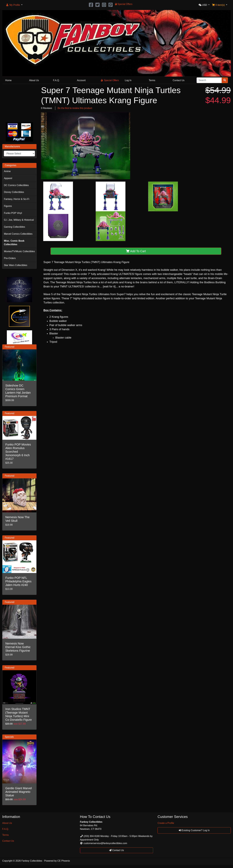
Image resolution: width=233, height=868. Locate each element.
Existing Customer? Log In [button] (194, 830)
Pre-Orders (10, 258)
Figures (8, 206)
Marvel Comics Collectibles (18, 234)
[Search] (209, 80)
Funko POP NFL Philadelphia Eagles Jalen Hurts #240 (18, 581)
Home (8, 80)
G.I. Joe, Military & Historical (19, 220)
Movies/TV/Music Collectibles (19, 251)
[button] (14, 5)
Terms (152, 80)
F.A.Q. (56, 80)
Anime (7, 171)
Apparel (8, 178)
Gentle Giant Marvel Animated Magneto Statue (19, 792)
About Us (34, 80)
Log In (128, 80)
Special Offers (110, 80)
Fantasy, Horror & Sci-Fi (16, 199)
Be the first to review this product (75, 108)
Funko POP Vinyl (13, 213)
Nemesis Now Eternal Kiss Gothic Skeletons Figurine (18, 647)
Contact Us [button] (116, 850)
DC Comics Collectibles (16, 185)
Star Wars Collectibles (16, 265)
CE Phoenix (64, 861)
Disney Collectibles (14, 192)
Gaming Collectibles (14, 227)
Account (81, 80)
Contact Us (179, 80)
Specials (9, 737)
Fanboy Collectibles (32, 861)
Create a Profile (166, 823)
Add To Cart (136, 251)
